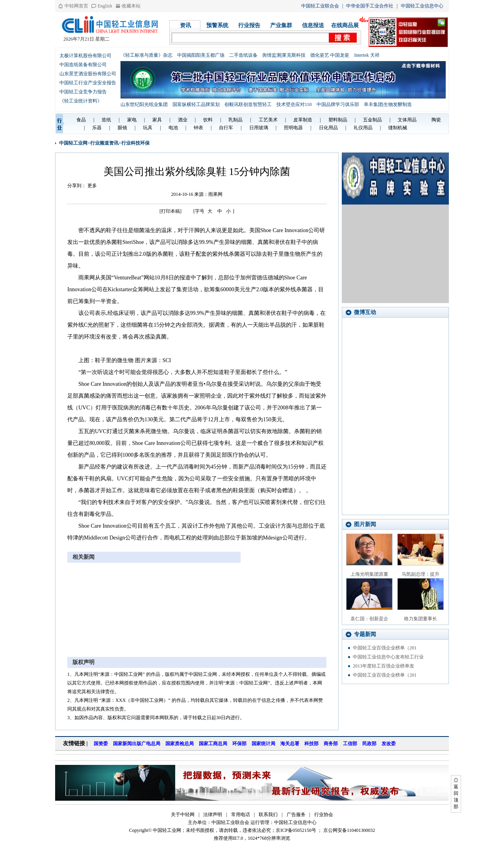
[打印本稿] (170, 211)
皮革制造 (303, 120)
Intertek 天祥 (367, 55)
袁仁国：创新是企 (369, 619)
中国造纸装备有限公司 (83, 65)
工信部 (350, 744)
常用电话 (241, 815)
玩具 (148, 128)
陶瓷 (436, 120)
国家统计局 (263, 744)
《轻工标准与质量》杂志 (146, 55)
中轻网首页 (76, 6)
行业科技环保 (135, 143)
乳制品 (235, 120)
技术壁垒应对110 (294, 104)
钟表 (198, 128)
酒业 (183, 120)
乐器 (97, 128)
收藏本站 (131, 6)
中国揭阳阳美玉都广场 (201, 55)
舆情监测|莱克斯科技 (284, 55)
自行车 (226, 128)
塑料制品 (338, 120)
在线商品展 (345, 25)
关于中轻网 (183, 815)
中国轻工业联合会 (320, 6)
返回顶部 (456, 797)
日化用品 (328, 128)
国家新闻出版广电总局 (137, 744)
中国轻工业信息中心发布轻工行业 (388, 657)
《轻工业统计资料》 (81, 101)
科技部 (311, 744)
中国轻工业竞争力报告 (83, 92)
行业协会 (324, 815)
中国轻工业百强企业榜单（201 (385, 648)
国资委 (101, 744)
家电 (132, 120)
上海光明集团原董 (369, 574)
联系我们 (268, 815)
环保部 (239, 744)
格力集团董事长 (421, 619)
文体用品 (407, 120)
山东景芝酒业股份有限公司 (88, 74)
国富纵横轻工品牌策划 (196, 104)
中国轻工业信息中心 (422, 6)
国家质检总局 (180, 744)
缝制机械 (398, 128)
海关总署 (290, 744)
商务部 (331, 744)
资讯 (185, 25)
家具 (157, 120)
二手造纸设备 (243, 55)
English (105, 6)
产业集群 (281, 25)
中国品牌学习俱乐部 (338, 104)
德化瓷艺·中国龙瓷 (330, 55)
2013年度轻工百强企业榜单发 (384, 666)
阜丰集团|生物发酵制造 (388, 104)
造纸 (106, 120)
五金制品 (372, 120)
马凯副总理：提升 (421, 574)
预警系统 (217, 25)
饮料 (208, 120)
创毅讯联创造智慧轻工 (248, 104)
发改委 (389, 744)
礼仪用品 (363, 128)
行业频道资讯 (104, 143)
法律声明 (213, 815)
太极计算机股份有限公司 (85, 56)
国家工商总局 (213, 744)
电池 (173, 128)
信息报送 (313, 25)
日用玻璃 (259, 128)
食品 (81, 120)
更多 (92, 186)
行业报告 (249, 25)
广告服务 (296, 815)
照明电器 (293, 128)
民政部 (369, 744)
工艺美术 (268, 120)
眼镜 (122, 128)
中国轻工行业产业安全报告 (88, 83)
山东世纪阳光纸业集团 (144, 104)
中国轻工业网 (73, 143)
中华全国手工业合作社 (370, 6)
